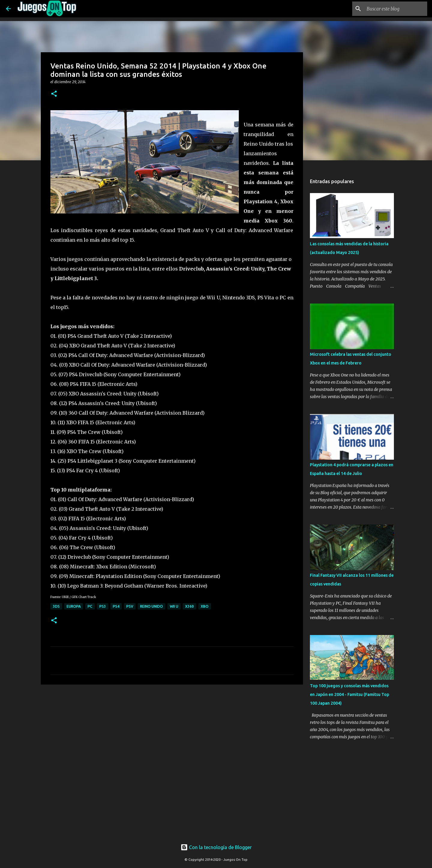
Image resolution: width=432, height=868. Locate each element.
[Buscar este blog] (396, 9)
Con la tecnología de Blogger (216, 847)
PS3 (103, 606)
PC (90, 606)
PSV (130, 606)
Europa (74, 606)
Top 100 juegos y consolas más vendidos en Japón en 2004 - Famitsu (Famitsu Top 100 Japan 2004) (349, 694)
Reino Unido (151, 606)
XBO (205, 606)
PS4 (116, 606)
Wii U (174, 606)
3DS (56, 606)
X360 (189, 606)
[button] (54, 94)
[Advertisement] (148, 700)
